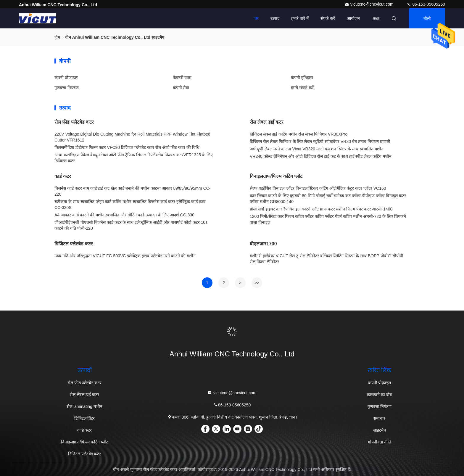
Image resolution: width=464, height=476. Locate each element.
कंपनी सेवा (181, 88)
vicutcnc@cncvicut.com (370, 4)
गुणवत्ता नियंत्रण (67, 88)
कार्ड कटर (63, 176)
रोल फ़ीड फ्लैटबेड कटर (74, 122)
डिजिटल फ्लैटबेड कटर (74, 244)
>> (257, 283)
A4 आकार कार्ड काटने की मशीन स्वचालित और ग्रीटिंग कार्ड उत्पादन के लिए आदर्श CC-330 (124, 215)
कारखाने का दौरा (380, 395)
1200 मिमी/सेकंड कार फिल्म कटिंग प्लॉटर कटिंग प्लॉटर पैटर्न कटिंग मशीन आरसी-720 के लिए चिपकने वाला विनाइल (328, 219)
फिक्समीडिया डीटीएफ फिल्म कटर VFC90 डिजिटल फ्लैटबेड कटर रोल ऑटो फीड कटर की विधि (127, 147)
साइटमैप (380, 430)
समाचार (379, 418)
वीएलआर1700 (263, 244)
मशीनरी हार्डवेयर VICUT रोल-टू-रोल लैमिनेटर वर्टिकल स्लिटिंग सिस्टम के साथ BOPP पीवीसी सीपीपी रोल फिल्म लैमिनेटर (327, 259)
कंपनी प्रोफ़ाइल (66, 78)
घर (257, 18)
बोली (427, 18)
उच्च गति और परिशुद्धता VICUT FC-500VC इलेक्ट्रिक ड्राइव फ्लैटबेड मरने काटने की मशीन (125, 256)
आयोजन (353, 18)
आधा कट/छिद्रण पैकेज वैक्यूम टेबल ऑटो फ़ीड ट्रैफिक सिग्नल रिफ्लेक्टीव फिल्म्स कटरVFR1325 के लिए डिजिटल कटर (134, 158)
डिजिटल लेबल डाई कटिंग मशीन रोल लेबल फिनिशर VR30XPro (299, 134)
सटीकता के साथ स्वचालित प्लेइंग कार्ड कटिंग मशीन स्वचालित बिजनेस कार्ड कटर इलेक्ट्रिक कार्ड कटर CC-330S (130, 205)
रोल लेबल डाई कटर (267, 122)
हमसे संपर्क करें (302, 88)
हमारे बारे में (300, 18)
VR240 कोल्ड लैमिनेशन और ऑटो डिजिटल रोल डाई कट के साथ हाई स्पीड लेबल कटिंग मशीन (321, 156)
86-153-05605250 (426, 4)
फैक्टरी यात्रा (182, 78)
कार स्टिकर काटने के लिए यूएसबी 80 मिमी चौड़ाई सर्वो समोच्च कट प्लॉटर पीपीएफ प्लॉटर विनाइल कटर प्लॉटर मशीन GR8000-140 (328, 199)
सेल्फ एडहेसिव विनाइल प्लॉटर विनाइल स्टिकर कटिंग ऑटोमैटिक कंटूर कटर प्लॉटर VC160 (318, 188)
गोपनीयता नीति (380, 442)
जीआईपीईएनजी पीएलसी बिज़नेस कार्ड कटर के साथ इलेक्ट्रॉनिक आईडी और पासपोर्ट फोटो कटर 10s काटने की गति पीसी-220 (131, 225)
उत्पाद (275, 18)
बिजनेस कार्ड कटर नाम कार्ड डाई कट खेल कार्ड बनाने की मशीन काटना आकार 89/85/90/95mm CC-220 (133, 191)
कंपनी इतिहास (302, 78)
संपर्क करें (328, 18)
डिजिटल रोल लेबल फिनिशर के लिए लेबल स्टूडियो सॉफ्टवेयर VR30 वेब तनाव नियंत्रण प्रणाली (320, 141)
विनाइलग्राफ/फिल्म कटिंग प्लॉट (276, 176)
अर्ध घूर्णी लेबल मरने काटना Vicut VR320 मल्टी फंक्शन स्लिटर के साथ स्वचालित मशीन (317, 149)
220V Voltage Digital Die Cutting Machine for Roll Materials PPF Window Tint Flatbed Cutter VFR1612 (132, 137)
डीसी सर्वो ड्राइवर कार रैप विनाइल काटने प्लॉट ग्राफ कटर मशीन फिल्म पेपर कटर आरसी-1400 (321, 209)
